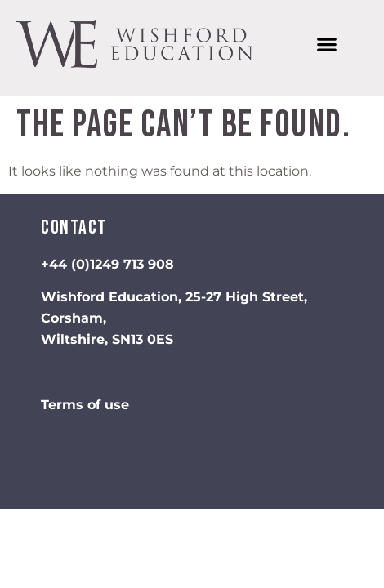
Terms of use (85, 405)
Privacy (338, 460)
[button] (326, 45)
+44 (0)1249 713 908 (107, 264)
